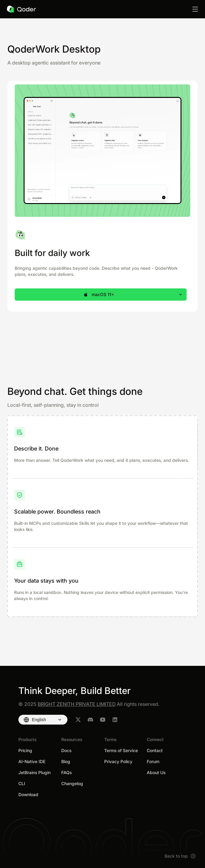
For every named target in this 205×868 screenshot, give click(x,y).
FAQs (66, 772)
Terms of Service (121, 750)
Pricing (25, 750)
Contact (155, 750)
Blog (66, 761)
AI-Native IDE (32, 761)
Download (28, 794)
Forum (153, 761)
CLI (22, 783)
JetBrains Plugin (34, 772)
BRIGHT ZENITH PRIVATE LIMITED (77, 704)
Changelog (72, 783)
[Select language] (43, 720)
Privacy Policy (118, 761)
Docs (66, 750)
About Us (156, 772)
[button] (101, 295)
